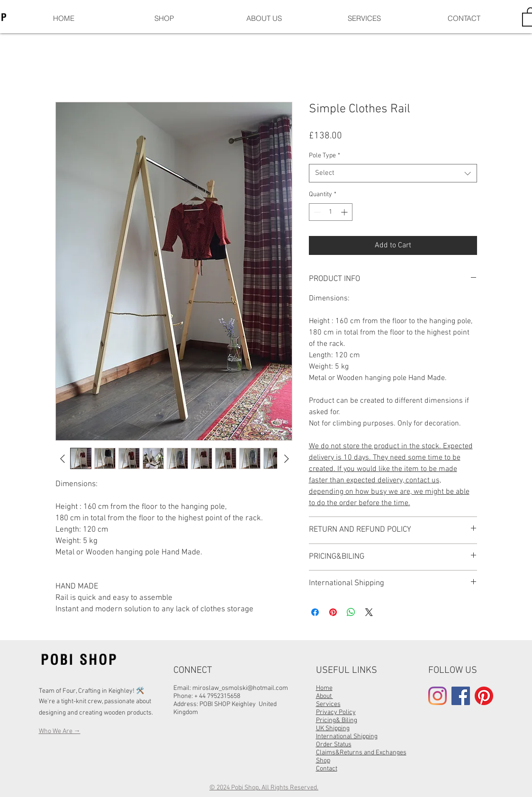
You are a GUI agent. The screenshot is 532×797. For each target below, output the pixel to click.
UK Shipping (333, 729)
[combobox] (393, 173)
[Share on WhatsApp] (351, 612)
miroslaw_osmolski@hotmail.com (240, 688)
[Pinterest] (484, 696)
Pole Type (325, 156)
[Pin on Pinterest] (333, 612)
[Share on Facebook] (315, 612)
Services (328, 704)
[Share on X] (369, 612)
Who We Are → (60, 731)
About (325, 696)
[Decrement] (316, 212)
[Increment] (345, 212)
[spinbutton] (331, 212)
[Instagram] (437, 696)
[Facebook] (461, 696)
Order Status (334, 745)
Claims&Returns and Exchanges (361, 753)
